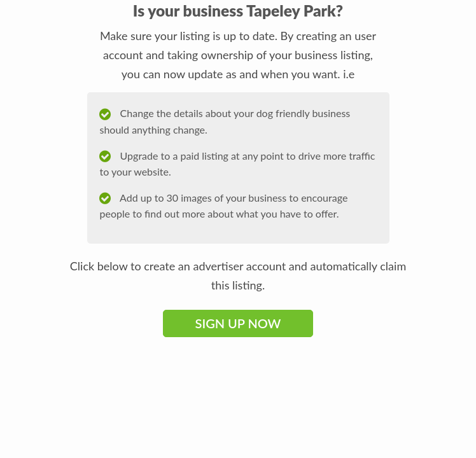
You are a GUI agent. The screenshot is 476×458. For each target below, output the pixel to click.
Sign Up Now (238, 323)
